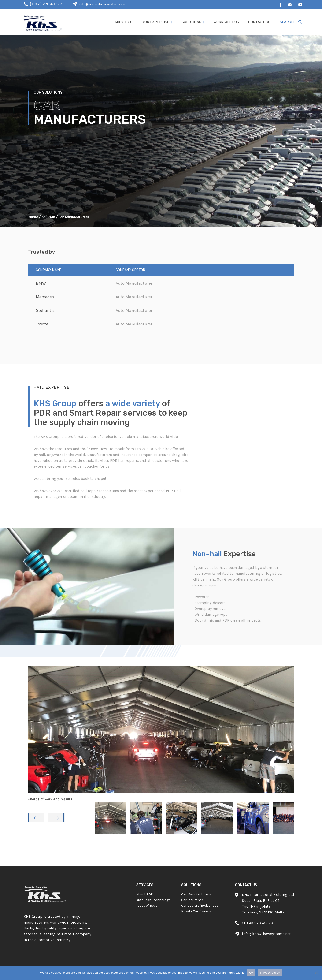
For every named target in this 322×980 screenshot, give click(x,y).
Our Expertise (155, 22)
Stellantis (45, 310)
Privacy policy (270, 973)
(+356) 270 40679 (46, 4)
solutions (191, 22)
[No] (316, 973)
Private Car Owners (196, 911)
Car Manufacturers (196, 894)
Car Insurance (192, 900)
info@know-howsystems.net (103, 4)
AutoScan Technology (153, 900)
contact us (259, 22)
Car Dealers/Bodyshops (200, 906)
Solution (48, 217)
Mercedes (45, 297)
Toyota (42, 324)
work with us (226, 22)
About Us (123, 22)
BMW (41, 283)
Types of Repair (148, 906)
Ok (251, 973)
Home (33, 217)
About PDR (145, 894)
